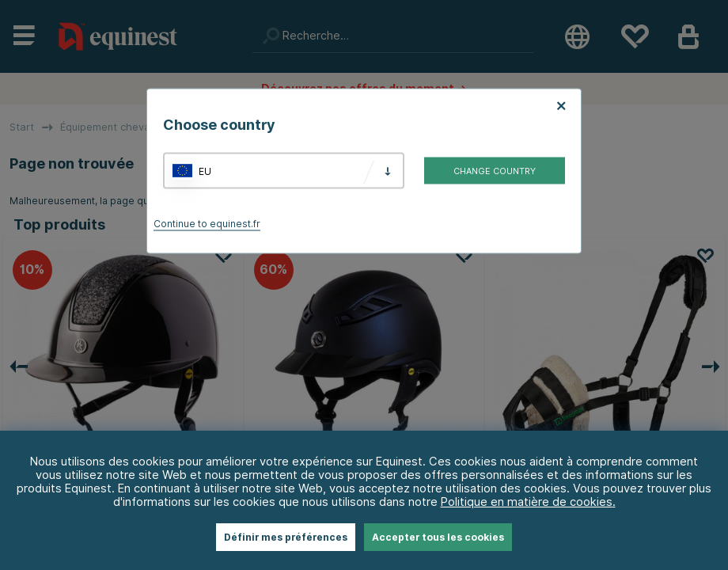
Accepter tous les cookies (438, 537)
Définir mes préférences (286, 537)
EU (205, 171)
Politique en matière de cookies (527, 502)
